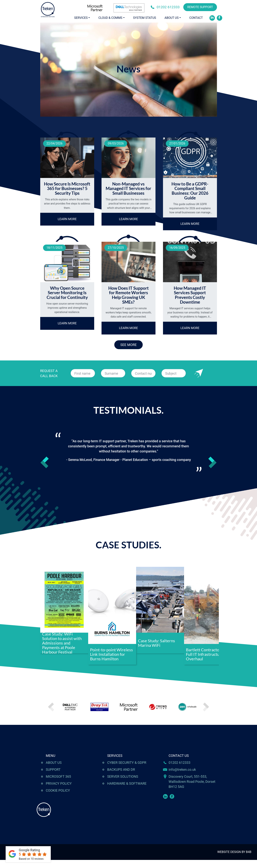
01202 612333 (168, 7)
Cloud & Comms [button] (110, 18)
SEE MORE (129, 352)
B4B (249, 860)
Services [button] (81, 18)
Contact (196, 18)
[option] (128, 460)
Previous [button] (45, 471)
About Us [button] (172, 18)
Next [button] (212, 471)
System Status (145, 18)
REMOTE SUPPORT (200, 7)
